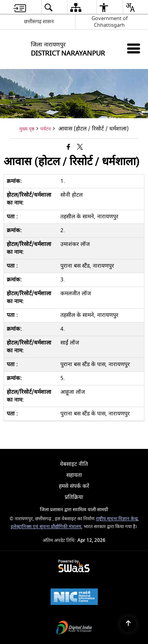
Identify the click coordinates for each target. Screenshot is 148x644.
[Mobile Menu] (134, 48)
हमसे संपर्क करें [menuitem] (74, 486)
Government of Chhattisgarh (110, 22)
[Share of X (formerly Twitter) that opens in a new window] (80, 148)
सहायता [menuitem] (74, 475)
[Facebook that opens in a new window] (68, 148)
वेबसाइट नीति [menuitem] (74, 464)
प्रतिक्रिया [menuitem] (74, 497)
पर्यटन (46, 129)
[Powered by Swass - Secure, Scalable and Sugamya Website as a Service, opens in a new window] (74, 567)
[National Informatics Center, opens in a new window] (74, 598)
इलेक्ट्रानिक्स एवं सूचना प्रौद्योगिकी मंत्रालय (46, 527)
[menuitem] (20, 7)
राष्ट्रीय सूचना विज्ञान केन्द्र (117, 519)
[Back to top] (128, 624)
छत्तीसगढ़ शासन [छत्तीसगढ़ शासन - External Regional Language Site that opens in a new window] (39, 21)
